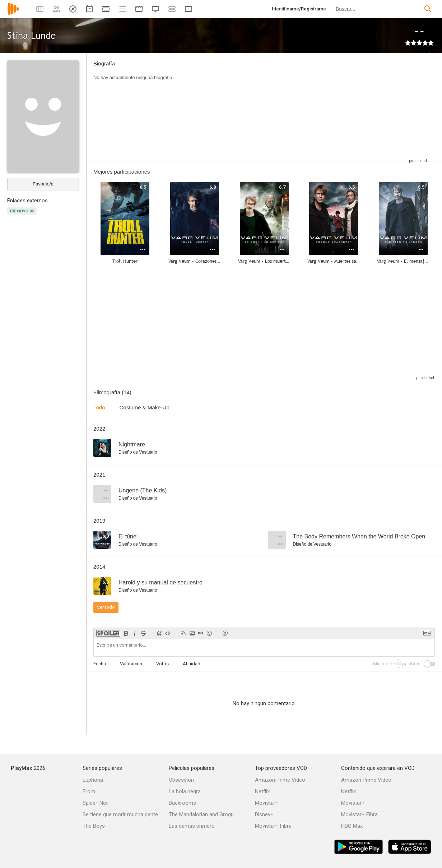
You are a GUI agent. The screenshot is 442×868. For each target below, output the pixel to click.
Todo (99, 407)
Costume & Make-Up (145, 407)
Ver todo (106, 607)
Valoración (131, 664)
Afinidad (192, 664)
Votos (162, 664)
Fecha (100, 664)
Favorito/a (43, 184)
